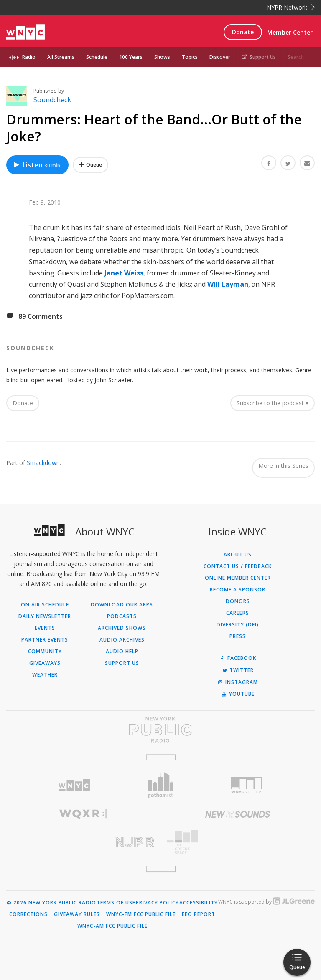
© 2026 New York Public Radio (51, 903)
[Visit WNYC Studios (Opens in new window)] (247, 785)
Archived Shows (122, 628)
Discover (220, 57)
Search (296, 57)
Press (238, 636)
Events (45, 628)
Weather (45, 675)
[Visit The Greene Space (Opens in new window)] (238, 842)
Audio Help (122, 652)
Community (45, 652)
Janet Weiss (124, 273)
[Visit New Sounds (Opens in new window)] (238, 814)
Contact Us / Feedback (238, 566)
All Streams (61, 57)
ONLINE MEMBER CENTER (238, 578)
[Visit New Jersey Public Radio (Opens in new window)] (83, 842)
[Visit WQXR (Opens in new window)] (83, 814)
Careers (238, 613)
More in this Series (283, 466)
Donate (243, 32)
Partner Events (45, 640)
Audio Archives (122, 640)
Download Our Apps (122, 605)
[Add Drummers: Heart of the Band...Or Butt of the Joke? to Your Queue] (90, 165)
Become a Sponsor (238, 590)
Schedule (97, 57)
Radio (29, 57)
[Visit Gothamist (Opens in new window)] (161, 785)
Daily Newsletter (45, 616)
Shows (162, 57)
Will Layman (228, 284)
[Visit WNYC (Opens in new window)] (74, 785)
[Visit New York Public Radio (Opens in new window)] (160, 730)
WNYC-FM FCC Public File (141, 914)
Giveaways (45, 663)
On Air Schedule (45, 605)
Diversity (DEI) (238, 625)
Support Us (259, 57)
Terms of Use (116, 903)
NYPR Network (291, 7)
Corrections (28, 914)
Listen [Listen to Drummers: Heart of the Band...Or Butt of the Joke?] (36, 165)
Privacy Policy (157, 903)
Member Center (290, 32)
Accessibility (199, 903)
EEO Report (199, 914)
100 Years (131, 57)
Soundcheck (52, 100)
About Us (238, 555)
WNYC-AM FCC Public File (112, 926)
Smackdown (43, 463)
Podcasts (122, 616)
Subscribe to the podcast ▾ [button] (273, 403)
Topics (190, 57)
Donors (238, 601)
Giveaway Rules (77, 914)
